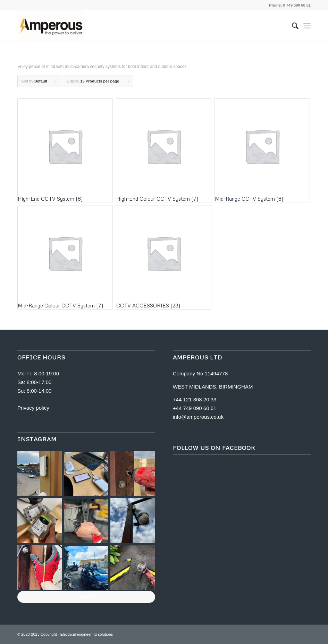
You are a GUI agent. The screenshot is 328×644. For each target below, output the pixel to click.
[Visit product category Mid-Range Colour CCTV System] (65, 258)
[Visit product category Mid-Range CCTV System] (262, 150)
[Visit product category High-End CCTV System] (65, 150)
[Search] (292, 26)
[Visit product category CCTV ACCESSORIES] (164, 258)
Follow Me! (86, 597)
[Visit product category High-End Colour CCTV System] (164, 150)
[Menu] (307, 26)
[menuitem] (292, 26)
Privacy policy (33, 408)
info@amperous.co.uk (198, 417)
